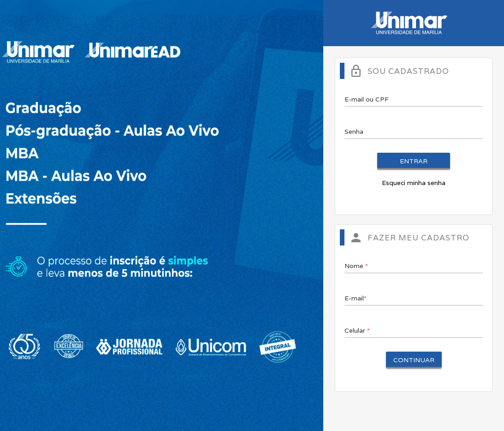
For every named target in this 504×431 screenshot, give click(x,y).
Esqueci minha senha (414, 183)
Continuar (414, 360)
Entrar (414, 161)
